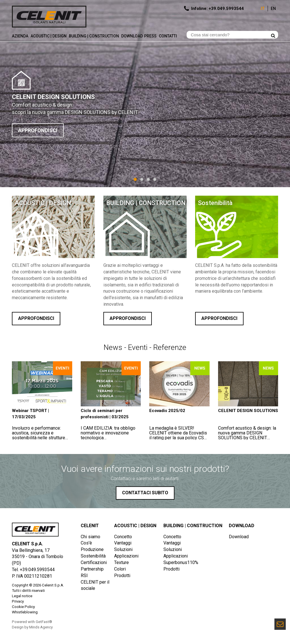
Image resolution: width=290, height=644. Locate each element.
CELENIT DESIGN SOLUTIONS (248, 411)
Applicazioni (126, 556)
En (273, 9)
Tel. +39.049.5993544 (33, 570)
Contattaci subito (145, 493)
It (263, 9)
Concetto (123, 537)
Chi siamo (90, 537)
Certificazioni (94, 562)
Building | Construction (94, 36)
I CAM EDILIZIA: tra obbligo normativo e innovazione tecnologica (108, 433)
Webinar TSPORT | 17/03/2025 (30, 414)
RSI (84, 576)
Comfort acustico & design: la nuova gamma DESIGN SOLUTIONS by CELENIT (247, 433)
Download (132, 36)
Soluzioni (123, 549)
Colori (120, 569)
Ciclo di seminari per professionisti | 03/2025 (105, 414)
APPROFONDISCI (38, 130)
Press (151, 36)
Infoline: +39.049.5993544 (217, 9)
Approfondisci (36, 318)
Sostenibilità (215, 203)
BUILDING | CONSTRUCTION (146, 203)
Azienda (21, 36)
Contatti (168, 36)
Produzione (92, 549)
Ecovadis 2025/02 (167, 411)
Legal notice (22, 596)
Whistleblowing (25, 612)
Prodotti (122, 576)
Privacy (18, 601)
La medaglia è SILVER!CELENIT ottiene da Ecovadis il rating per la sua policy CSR (178, 435)
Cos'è (86, 543)
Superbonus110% (181, 562)
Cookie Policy (23, 607)
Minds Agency (41, 627)
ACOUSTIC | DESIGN (43, 203)
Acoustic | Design (49, 36)
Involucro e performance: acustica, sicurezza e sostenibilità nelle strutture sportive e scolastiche (39, 435)
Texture (121, 562)
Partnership (92, 569)
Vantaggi (123, 543)
